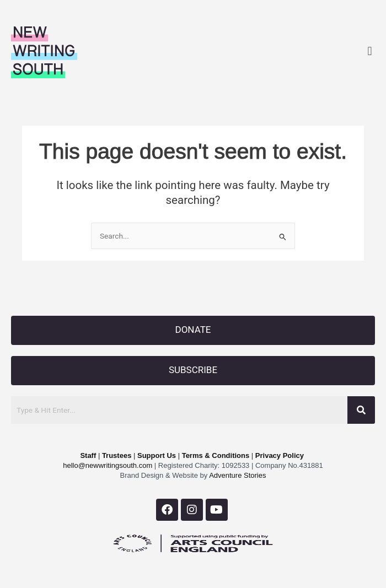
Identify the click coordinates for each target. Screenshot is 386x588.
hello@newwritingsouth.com (108, 465)
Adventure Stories (237, 475)
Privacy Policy (280, 455)
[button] (370, 51)
